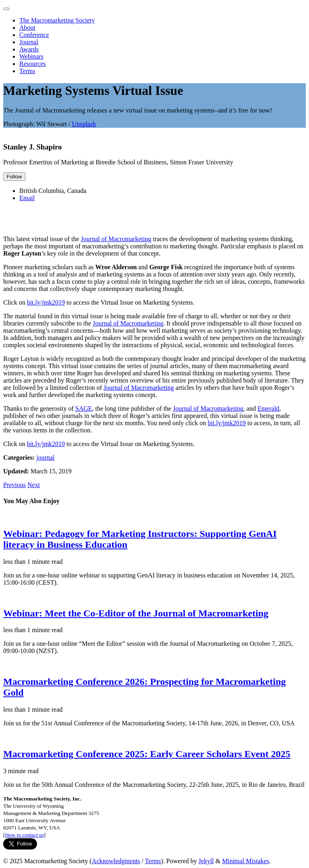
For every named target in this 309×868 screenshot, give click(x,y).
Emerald (268, 408)
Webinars (31, 56)
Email (27, 198)
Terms (27, 71)
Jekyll (206, 861)
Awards (29, 49)
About (27, 28)
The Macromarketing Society (57, 20)
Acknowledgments (116, 861)
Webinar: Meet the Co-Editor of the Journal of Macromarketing (136, 613)
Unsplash (84, 124)
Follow (14, 177)
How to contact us (24, 835)
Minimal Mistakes (246, 861)
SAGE (84, 408)
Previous (14, 485)
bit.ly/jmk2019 (46, 302)
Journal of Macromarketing (116, 239)
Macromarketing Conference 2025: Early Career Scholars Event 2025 (147, 754)
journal (45, 458)
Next (34, 485)
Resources (33, 64)
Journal (29, 42)
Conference (34, 35)
